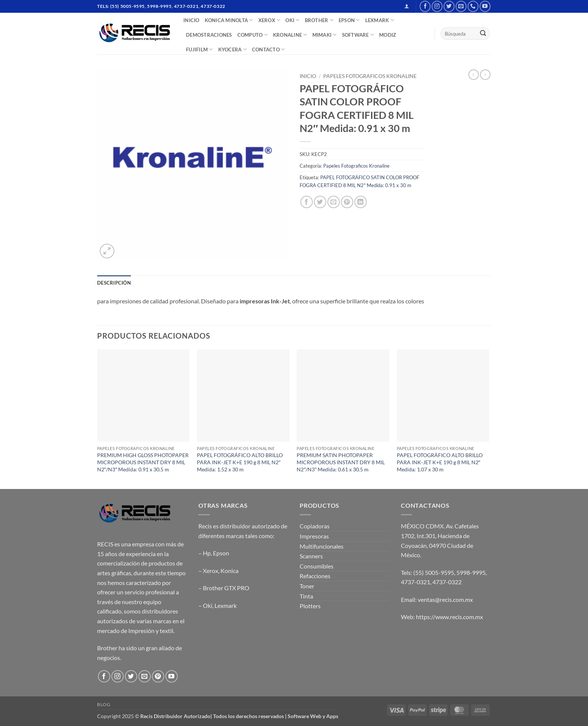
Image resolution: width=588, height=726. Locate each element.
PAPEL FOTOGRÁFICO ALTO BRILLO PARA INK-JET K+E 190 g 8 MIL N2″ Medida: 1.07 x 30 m (440, 462)
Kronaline (290, 35)
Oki (208, 605)
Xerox (211, 571)
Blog (104, 704)
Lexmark (226, 605)
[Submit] (483, 34)
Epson (221, 553)
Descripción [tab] (114, 283)
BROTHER (319, 20)
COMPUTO (253, 35)
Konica (229, 571)
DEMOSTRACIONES (209, 35)
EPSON (349, 20)
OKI (292, 20)
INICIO (191, 20)
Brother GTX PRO (226, 588)
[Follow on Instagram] (437, 6)
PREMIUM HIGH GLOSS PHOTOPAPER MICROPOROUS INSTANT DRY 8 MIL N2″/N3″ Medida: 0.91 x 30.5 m (143, 462)
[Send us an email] (461, 6)
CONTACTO (268, 49)
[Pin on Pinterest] (347, 202)
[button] (407, 6)
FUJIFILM (199, 49)
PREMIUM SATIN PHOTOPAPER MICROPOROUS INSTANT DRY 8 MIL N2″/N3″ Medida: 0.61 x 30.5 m (341, 462)
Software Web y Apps (313, 716)
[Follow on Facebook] (425, 6)
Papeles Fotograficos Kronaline (370, 76)
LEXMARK (380, 20)
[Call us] (473, 6)
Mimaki (325, 35)
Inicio (308, 76)
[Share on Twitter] (320, 202)
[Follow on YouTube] (485, 6)
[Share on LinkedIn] (361, 202)
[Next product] (474, 75)
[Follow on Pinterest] (158, 676)
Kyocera (232, 49)
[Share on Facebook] (307, 202)
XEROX (269, 20)
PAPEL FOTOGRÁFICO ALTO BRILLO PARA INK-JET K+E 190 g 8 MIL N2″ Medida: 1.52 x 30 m (240, 462)
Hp (207, 553)
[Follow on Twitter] (449, 6)
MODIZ (388, 35)
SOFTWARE (358, 35)
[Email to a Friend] (334, 202)
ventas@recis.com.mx (445, 599)
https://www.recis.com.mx (449, 617)
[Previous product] (485, 75)
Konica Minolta (229, 20)
